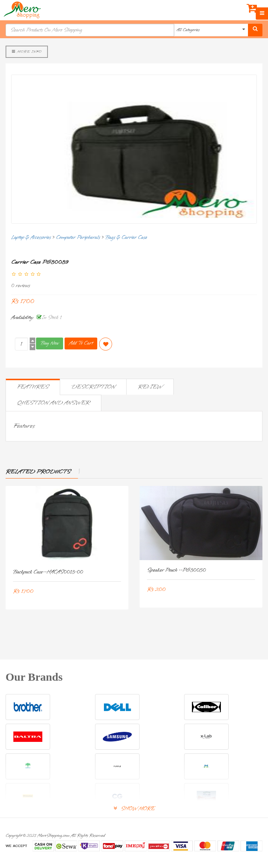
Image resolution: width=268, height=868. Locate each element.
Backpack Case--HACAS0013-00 (48, 572)
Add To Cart (81, 343)
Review (150, 387)
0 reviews (21, 286)
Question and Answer (53, 403)
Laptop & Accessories (31, 238)
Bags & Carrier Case (126, 238)
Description (93, 387)
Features (33, 387)
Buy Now (50, 343)
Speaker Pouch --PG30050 (177, 570)
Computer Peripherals (78, 238)
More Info (27, 52)
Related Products (38, 472)
